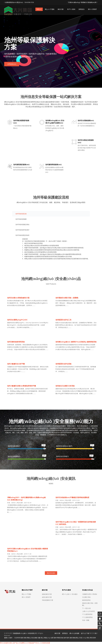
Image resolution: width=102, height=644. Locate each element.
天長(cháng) (83, 638)
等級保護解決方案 (48, 600)
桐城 (74, 638)
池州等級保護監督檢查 (22, 235)
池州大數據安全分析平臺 (16, 364)
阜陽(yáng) (47, 638)
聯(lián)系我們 (92, 9)
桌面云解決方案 (47, 597)
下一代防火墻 (86, 608)
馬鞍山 (29, 638)
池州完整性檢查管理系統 (16, 342)
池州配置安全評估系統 (63, 364)
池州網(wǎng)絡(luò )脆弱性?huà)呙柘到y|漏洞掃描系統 (76, 342)
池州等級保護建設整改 (22, 224)
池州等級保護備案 (21, 219)
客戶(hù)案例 (71, 9)
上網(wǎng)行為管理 (88, 611)
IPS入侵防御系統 (87, 614)
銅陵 (36, 638)
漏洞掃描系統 (86, 600)
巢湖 (71, 638)
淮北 (33, 638)
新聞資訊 (82, 9)
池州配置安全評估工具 (63, 320)
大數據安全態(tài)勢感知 (90, 594)
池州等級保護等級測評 (22, 230)
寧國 (58, 638)
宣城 (62, 638)
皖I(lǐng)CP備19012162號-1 (89, 633)
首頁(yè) (39, 9)
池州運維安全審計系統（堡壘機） (67, 298)
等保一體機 (86, 620)
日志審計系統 (86, 597)
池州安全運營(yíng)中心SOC (17, 320)
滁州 (55, 638)
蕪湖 (22, 638)
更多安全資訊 (51, 573)
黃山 (42, 638)
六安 (16, 638)
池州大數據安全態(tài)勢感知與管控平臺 (22, 386)
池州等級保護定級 (21, 214)
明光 (88, 638)
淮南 (25, 638)
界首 (91, 638)
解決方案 (61, 9)
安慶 (39, 638)
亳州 (68, 638)
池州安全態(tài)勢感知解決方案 (18, 298)
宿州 (94, 638)
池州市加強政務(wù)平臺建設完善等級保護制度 (72, 497)
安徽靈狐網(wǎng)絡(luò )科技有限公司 (25, 633)
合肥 (52, 638)
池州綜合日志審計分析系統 (65, 386)
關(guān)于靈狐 (50, 9)
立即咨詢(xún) (12, 64)
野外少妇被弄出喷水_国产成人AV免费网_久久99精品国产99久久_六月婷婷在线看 (25, 643)
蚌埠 (19, 638)
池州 (65, 638)
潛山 (77, 638)
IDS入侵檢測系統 (87, 617)
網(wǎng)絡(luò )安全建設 (70, 594)
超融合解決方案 (47, 594)
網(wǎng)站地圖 (74, 633)
